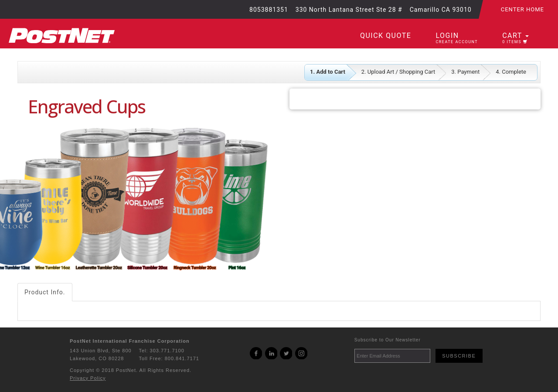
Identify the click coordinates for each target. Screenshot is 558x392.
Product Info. (45, 292)
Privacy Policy (88, 378)
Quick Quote (386, 36)
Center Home (522, 9)
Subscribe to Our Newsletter (388, 340)
